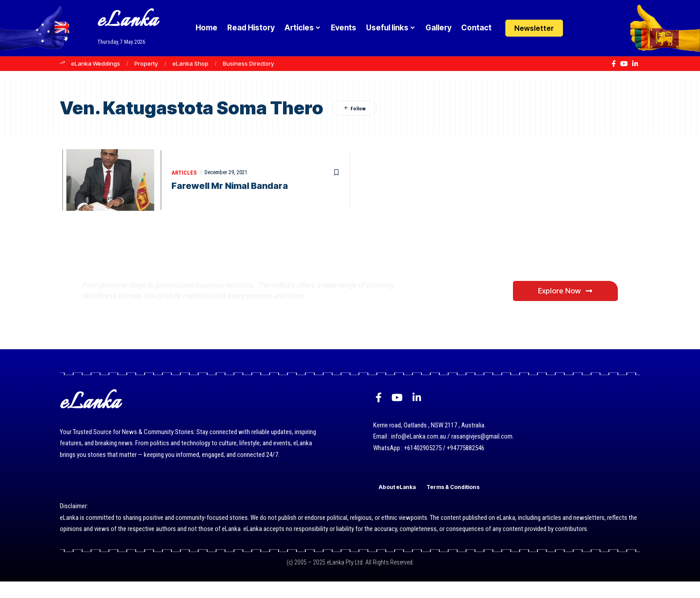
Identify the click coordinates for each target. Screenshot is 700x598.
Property (146, 63)
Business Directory (248, 63)
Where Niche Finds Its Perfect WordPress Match (231, 274)
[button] (597, 28)
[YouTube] (624, 64)
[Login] (579, 28)
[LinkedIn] (635, 64)
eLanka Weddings (96, 63)
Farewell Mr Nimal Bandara (230, 186)
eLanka (128, 21)
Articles (184, 173)
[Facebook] (614, 64)
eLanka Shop (190, 63)
